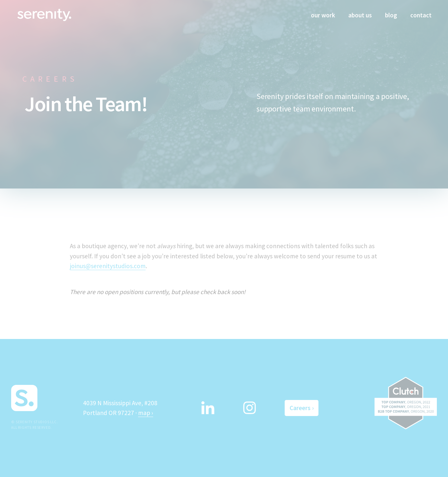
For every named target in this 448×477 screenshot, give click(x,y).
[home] (44, 14)
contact (421, 15)
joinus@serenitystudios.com (108, 266)
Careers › (302, 408)
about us (360, 15)
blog (391, 15)
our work (323, 15)
